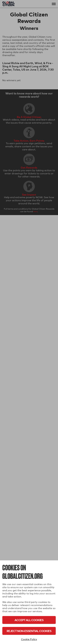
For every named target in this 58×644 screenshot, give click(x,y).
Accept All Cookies (29, 620)
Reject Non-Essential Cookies (29, 631)
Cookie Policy (29, 639)
